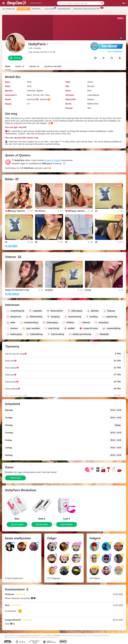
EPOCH (49, 635)
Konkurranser (64, 9)
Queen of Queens (53, 160)
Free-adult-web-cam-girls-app (87, 9)
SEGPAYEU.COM (59, 635)
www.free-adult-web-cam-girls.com (30, 635)
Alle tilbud (50, 9)
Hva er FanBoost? (115, 52)
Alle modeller (9, 9)
